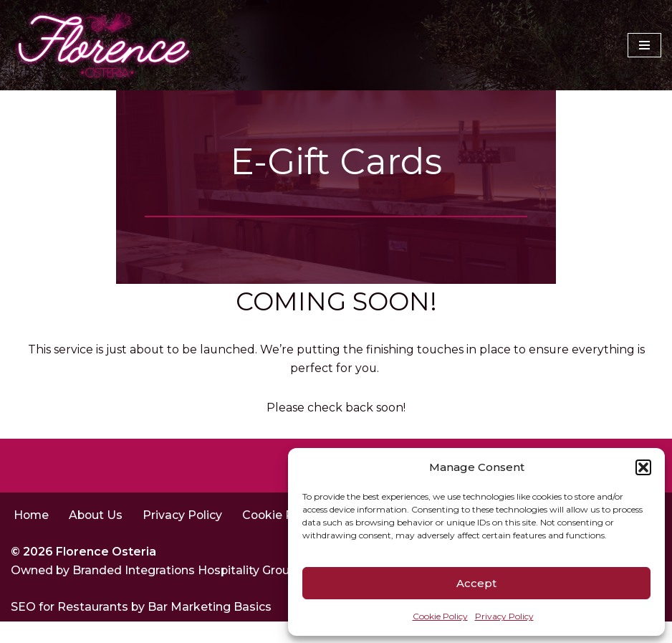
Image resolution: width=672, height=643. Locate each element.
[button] (643, 467)
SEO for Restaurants (71, 628)
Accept (476, 583)
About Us (98, 536)
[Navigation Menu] (644, 45)
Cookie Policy (440, 616)
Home (32, 536)
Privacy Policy (504, 616)
